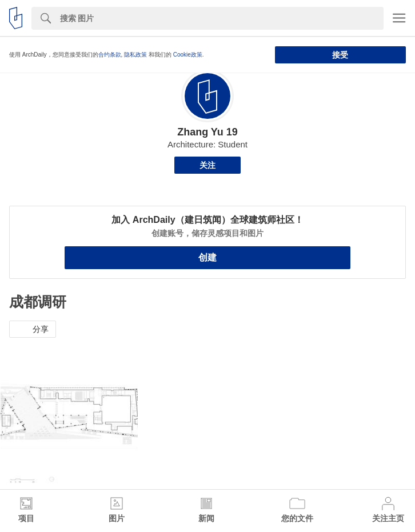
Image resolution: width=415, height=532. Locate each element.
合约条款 (110, 55)
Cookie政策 (188, 55)
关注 (207, 165)
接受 (340, 55)
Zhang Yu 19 (207, 132)
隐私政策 (135, 55)
